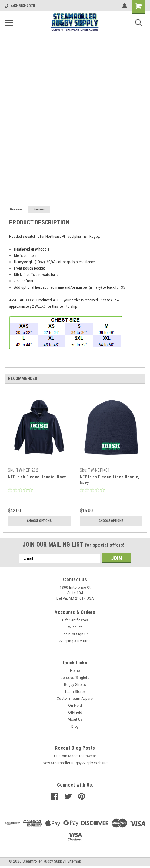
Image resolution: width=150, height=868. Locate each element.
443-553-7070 (20, 6)
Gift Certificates (75, 620)
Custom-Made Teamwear (75, 756)
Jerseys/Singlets (75, 678)
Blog (75, 726)
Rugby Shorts (75, 685)
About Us (75, 719)
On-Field (75, 706)
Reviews (39, 209)
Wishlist (75, 627)
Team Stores (75, 692)
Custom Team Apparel (75, 699)
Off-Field (75, 712)
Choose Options (39, 521)
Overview (16, 209)
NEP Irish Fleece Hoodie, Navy (37, 477)
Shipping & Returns (75, 641)
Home (75, 671)
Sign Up (82, 634)
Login (66, 634)
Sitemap (74, 861)
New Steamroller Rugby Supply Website (75, 763)
